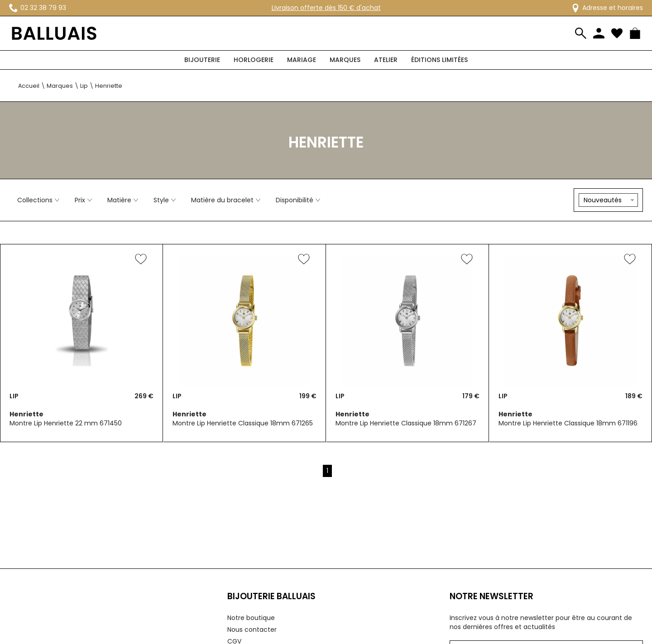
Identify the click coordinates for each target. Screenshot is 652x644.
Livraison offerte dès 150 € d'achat (326, 8)
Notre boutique (251, 618)
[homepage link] (54, 33)
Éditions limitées (439, 60)
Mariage (302, 60)
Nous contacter (252, 630)
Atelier (386, 60)
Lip (84, 86)
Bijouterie (202, 60)
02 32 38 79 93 (38, 8)
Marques (345, 60)
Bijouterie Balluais (271, 596)
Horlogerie (254, 60)
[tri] (608, 200)
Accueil (29, 86)
